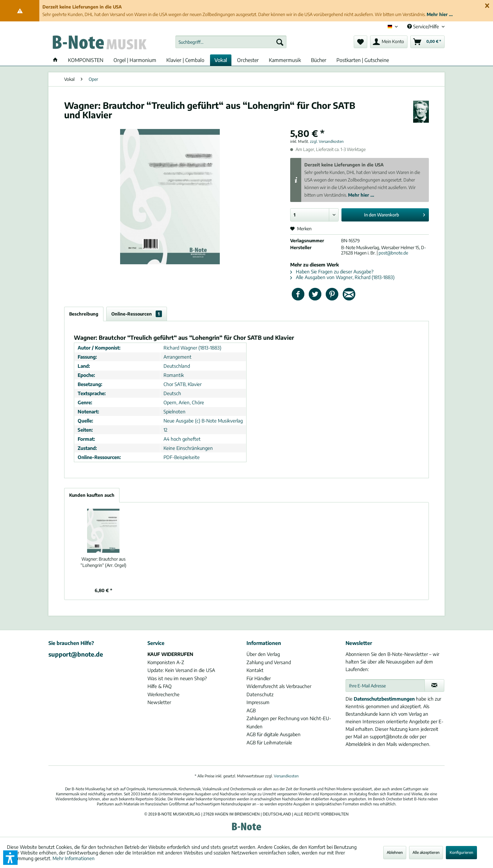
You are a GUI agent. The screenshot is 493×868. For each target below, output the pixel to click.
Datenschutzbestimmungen (384, 699)
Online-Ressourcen (137, 314)
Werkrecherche (163, 694)
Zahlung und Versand (269, 662)
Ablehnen (395, 852)
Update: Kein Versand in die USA (181, 670)
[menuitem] (231, 42)
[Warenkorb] (427, 42)
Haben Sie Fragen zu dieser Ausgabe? (332, 272)
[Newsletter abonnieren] (434, 686)
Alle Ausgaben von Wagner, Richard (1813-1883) (342, 277)
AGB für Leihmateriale (269, 742)
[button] (10, 858)
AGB (251, 710)
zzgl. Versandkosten (327, 141)
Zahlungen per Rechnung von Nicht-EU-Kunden (289, 722)
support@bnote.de (76, 654)
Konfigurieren (461, 852)
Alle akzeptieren (426, 852)
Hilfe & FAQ (160, 686)
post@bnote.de (393, 253)
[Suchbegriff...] (231, 42)
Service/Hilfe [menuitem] (424, 26)
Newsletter (159, 702)
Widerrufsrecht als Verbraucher (279, 686)
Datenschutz (260, 694)
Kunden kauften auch (92, 495)
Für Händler (259, 678)
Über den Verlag (263, 654)
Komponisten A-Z (166, 662)
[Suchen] (280, 42)
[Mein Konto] (389, 42)
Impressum (258, 702)
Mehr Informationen (74, 858)
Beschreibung (84, 314)
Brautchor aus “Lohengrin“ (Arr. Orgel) (103, 562)
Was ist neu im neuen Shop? (177, 678)
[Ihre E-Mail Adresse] (385, 686)
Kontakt (255, 670)
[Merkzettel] (360, 42)
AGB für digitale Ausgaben (274, 734)
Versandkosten (286, 776)
